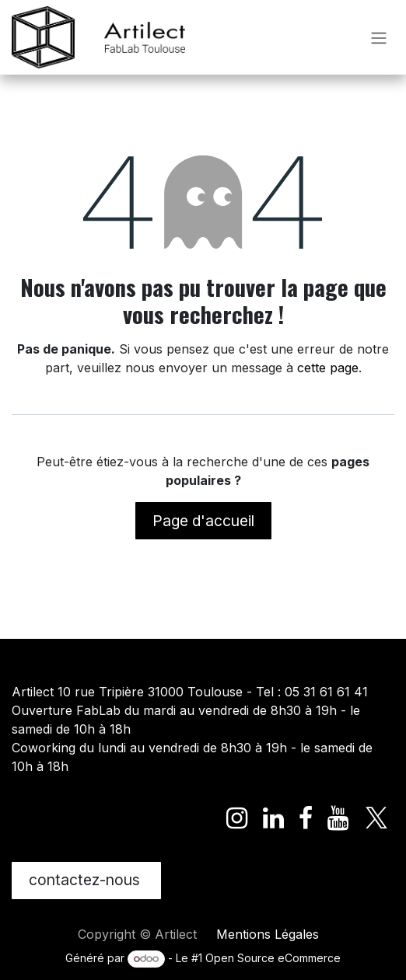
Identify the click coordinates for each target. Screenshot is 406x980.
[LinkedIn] (273, 818)
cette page (328, 368)
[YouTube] (338, 818)
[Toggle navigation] (379, 37)
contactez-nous (86, 880)
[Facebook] (306, 818)
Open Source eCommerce (273, 958)
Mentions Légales (268, 934)
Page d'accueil (203, 521)
